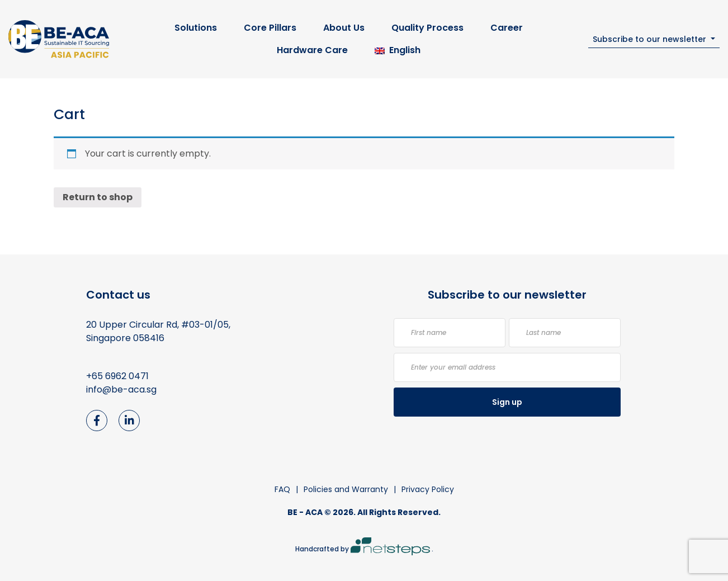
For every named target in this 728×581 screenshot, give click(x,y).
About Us (344, 28)
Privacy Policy (428, 489)
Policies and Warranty (346, 489)
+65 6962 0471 (117, 376)
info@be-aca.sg (121, 389)
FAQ (282, 489)
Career (507, 28)
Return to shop (98, 197)
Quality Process (427, 28)
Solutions (196, 28)
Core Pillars (270, 28)
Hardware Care (312, 50)
